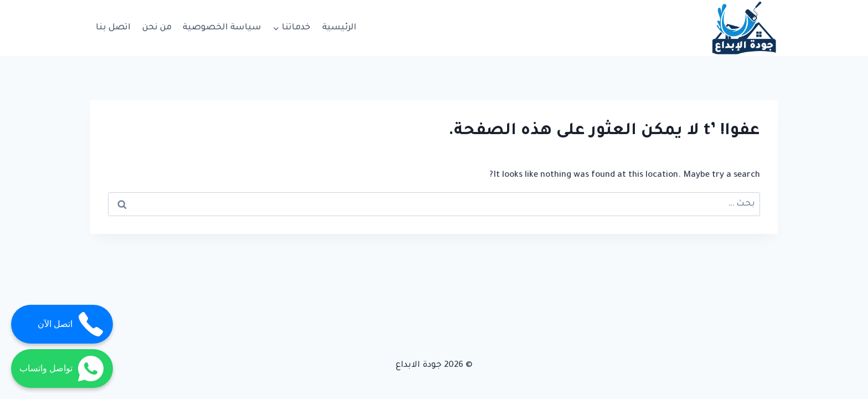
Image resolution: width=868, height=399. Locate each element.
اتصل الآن (71, 324)
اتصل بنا (113, 28)
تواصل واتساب (62, 369)
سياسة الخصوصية (222, 28)
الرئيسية (339, 28)
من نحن (157, 28)
